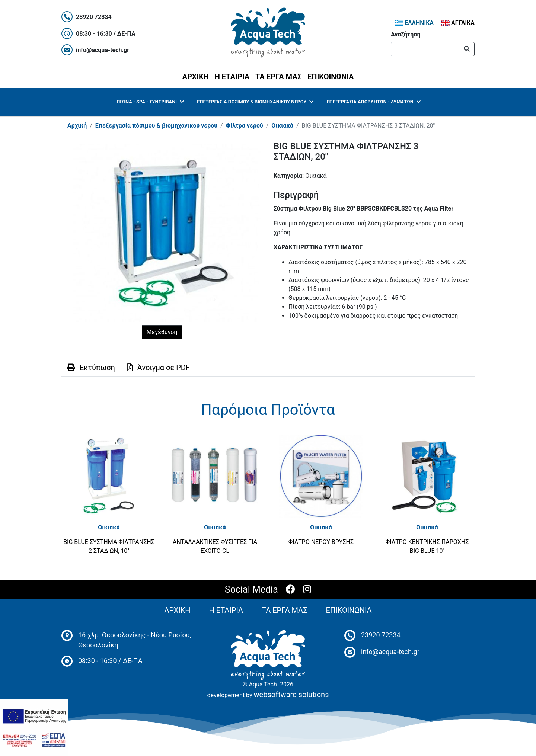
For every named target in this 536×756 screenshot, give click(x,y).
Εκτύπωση (91, 368)
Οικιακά (282, 126)
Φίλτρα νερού (245, 126)
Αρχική (77, 126)
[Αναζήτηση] (425, 49)
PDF (158, 368)
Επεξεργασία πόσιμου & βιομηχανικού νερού (255, 102)
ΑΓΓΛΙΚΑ (458, 23)
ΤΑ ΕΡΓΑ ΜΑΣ (278, 77)
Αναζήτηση (406, 34)
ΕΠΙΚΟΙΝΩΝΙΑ (331, 77)
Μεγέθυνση (162, 332)
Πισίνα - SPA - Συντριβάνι (150, 102)
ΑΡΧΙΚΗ (197, 76)
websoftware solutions (291, 695)
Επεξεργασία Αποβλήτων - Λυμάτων (374, 102)
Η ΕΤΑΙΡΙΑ (232, 77)
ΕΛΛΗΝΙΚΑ (414, 23)
